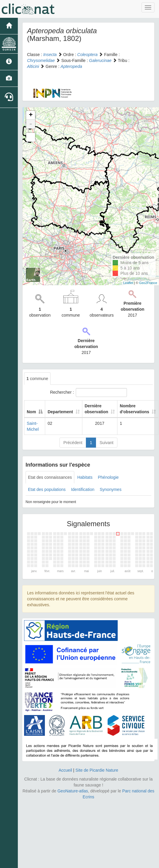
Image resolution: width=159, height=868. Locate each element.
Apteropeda (71, 66)
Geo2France (148, 283)
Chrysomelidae (41, 60)
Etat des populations (47, 489)
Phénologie (108, 477)
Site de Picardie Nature (97, 770)
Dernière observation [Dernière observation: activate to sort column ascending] (96, 409)
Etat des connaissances (50, 477)
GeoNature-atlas (73, 791)
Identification (83, 489)
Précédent (73, 443)
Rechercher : (88, 392)
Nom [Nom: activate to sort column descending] (31, 412)
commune (37, 379)
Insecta (50, 55)
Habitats (85, 477)
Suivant (107, 443)
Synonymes (110, 489)
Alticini (33, 66)
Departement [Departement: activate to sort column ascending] (60, 412)
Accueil (65, 770)
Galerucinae (100, 60)
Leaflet (128, 283)
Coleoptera (88, 55)
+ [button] (31, 115)
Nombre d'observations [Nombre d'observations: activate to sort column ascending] (134, 409)
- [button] (31, 124)
